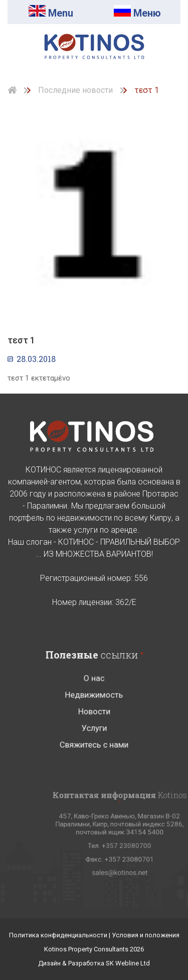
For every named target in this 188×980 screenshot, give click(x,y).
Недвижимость (94, 710)
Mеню (137, 13)
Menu (51, 13)
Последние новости (75, 90)
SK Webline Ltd (128, 963)
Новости (94, 724)
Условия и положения (146, 935)
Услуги (94, 739)
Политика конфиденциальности (59, 935)
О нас (94, 695)
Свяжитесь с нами (94, 754)
